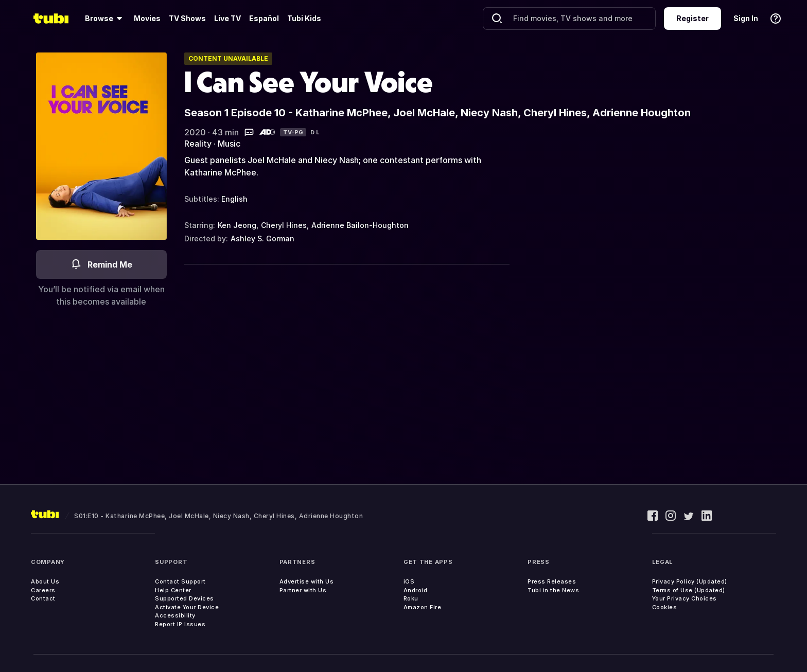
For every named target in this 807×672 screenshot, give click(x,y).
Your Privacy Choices (685, 598)
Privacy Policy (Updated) (690, 581)
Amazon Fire (423, 607)
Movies (147, 18)
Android (416, 590)
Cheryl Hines (284, 225)
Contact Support (180, 581)
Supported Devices (185, 598)
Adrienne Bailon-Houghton (360, 225)
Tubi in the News (553, 590)
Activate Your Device (187, 607)
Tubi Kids (304, 18)
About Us (45, 581)
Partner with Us (303, 590)
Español (264, 18)
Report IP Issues (180, 624)
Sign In (746, 18)
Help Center (173, 590)
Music (229, 144)
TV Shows (187, 18)
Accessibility (175, 615)
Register (692, 18)
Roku (411, 598)
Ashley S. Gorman (262, 238)
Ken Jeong (237, 225)
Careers (43, 590)
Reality (198, 144)
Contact (43, 598)
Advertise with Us (307, 581)
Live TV (227, 18)
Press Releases (552, 581)
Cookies (665, 607)
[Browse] (105, 19)
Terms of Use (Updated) (689, 590)
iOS (409, 581)
